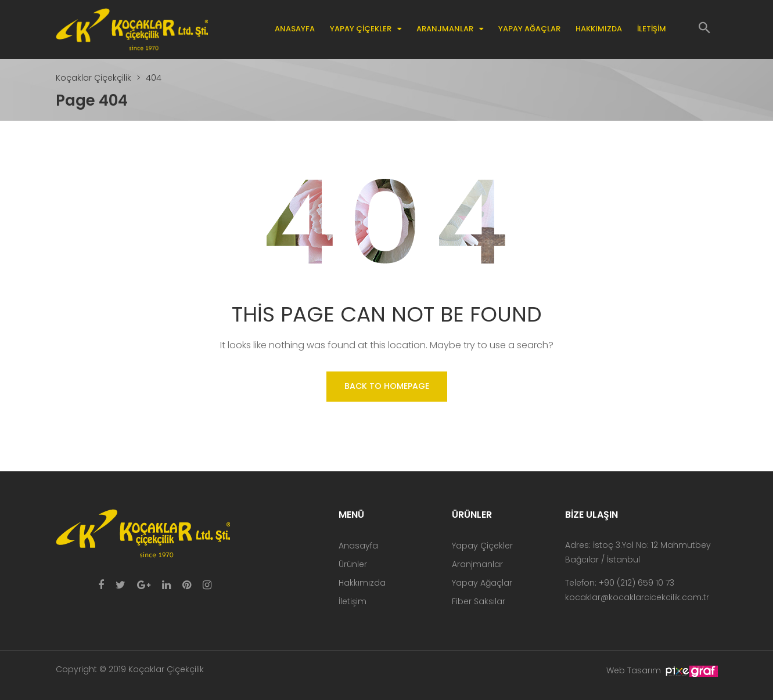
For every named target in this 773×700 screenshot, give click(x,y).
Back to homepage (387, 386)
